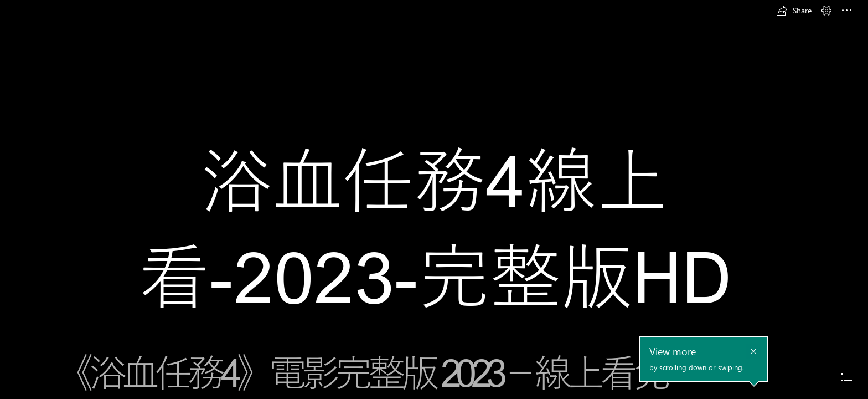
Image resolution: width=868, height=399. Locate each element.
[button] (794, 11)
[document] (434, 199)
